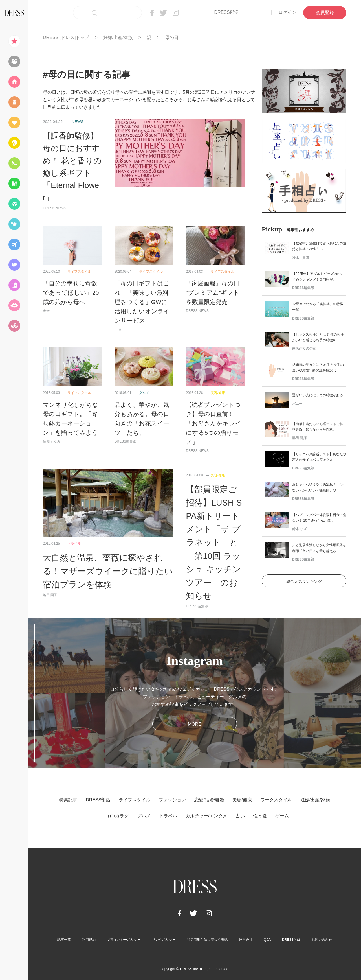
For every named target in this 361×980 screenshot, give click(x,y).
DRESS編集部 (125, 441)
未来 (46, 311)
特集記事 (68, 800)
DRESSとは (291, 940)
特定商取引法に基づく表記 (207, 940)
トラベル (74, 544)
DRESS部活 (226, 12)
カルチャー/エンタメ (206, 816)
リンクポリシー (164, 940)
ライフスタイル (79, 272)
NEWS (78, 122)
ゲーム (282, 816)
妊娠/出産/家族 (118, 37)
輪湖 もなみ (52, 441)
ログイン (287, 12)
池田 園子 (50, 595)
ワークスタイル (276, 800)
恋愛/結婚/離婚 (209, 800)
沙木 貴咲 (301, 258)
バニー (297, 404)
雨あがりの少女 (304, 349)
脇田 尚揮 (299, 438)
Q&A (267, 940)
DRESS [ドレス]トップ (66, 37)
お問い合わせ (322, 940)
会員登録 (325, 13)
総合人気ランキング (304, 581)
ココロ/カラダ (115, 816)
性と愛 (260, 816)
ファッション (172, 800)
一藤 (118, 329)
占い (240, 816)
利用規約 (89, 940)
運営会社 (246, 940)
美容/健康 (218, 393)
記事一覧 (64, 940)
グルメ (144, 393)
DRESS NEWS (54, 208)
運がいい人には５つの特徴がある (318, 395)
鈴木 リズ (299, 529)
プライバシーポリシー (124, 940)
